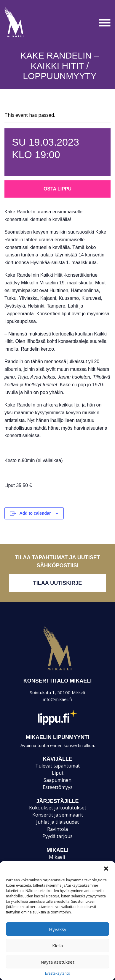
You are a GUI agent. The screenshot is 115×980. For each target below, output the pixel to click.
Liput (58, 773)
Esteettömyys (58, 787)
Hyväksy (58, 929)
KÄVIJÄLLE (57, 759)
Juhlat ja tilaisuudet (57, 822)
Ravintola (57, 829)
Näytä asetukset (57, 962)
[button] (106, 869)
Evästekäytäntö (58, 973)
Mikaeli (57, 670)
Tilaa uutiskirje (57, 583)
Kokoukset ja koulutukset (58, 808)
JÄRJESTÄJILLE (57, 801)
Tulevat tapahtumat (57, 766)
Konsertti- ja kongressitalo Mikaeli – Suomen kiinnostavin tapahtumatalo (24, 37)
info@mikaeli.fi (58, 699)
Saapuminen (57, 780)
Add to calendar (35, 513)
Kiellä (57, 946)
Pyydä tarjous (57, 836)
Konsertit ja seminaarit (58, 815)
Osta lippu (57, 189)
